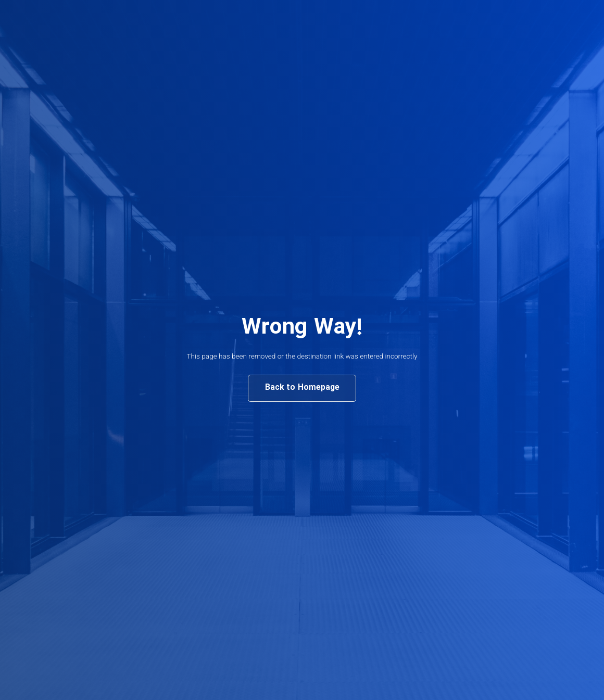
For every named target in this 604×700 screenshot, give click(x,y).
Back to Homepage (302, 388)
